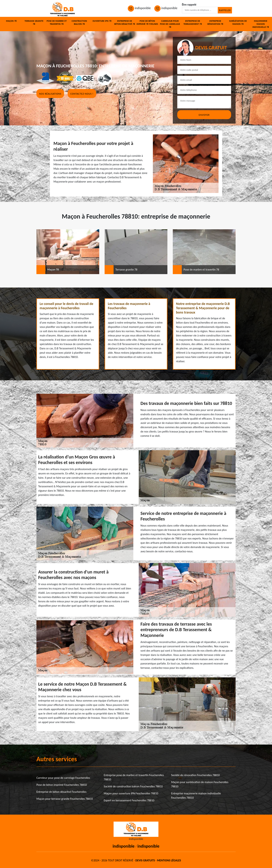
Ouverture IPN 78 (102, 21)
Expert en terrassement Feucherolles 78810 (129, 800)
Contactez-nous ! (82, 94)
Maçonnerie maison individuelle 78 (261, 24)
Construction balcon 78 (79, 22)
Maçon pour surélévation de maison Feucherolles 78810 (200, 784)
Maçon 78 (11, 21)
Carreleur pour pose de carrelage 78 (170, 24)
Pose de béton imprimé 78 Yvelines (147, 22)
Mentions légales (169, 860)
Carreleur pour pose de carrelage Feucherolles (63, 778)
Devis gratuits (145, 860)
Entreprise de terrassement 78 (193, 22)
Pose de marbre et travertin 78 (57, 22)
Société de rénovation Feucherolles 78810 (195, 775)
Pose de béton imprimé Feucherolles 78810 (62, 785)
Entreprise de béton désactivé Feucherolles (61, 792)
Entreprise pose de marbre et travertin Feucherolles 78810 (134, 777)
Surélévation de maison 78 (238, 22)
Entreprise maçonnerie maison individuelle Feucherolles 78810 (196, 796)
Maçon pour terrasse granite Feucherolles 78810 (65, 799)
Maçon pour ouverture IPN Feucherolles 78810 (131, 793)
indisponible (139, 8)
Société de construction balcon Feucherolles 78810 (133, 786)
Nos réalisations (50, 94)
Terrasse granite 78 (34, 22)
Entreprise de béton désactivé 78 (125, 22)
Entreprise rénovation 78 (215, 22)
